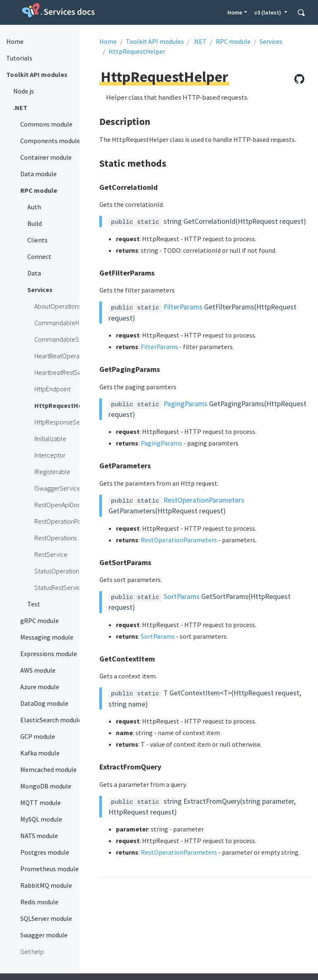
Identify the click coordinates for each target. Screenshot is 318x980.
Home (235, 12)
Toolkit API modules (155, 41)
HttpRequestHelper (137, 51)
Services (271, 41)
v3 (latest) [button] (268, 12)
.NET (200, 41)
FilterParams (183, 307)
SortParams (182, 597)
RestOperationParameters (204, 500)
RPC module (233, 41)
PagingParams (185, 404)
